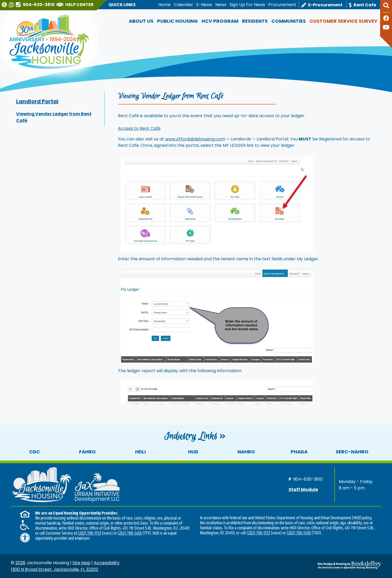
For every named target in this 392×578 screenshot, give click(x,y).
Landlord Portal (37, 101)
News (221, 5)
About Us (141, 21)
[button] (386, 8)
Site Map (81, 563)
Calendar (183, 5)
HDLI (140, 452)
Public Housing (177, 21)
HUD (193, 452)
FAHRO (87, 452)
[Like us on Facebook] (386, 19)
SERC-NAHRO (352, 452)
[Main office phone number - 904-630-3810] (36, 4)
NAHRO (246, 452)
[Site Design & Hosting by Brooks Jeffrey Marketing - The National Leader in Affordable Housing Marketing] (335, 565)
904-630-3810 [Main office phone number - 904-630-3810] (308, 479)
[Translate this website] (12, 5)
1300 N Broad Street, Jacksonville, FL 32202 (54, 569)
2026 (20, 563)
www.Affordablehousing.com (195, 139)
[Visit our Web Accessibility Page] (5, 5)
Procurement (282, 5)
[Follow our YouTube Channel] (386, 28)
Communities (289, 21)
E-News (204, 5)
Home (164, 5)
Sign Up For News (247, 5)
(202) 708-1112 (89, 533)
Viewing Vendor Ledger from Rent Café (54, 117)
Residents (255, 21)
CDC (35, 452)
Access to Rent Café (139, 128)
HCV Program (220, 21)
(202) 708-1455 (130, 533)
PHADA (299, 452)
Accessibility (107, 563)
